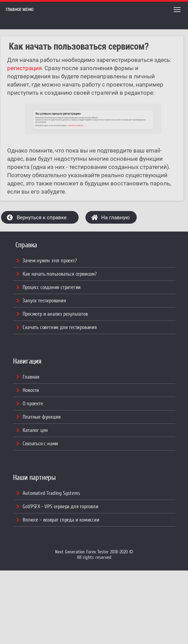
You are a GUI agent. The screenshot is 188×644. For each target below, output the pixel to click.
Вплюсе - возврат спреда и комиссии (61, 520)
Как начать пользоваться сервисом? (59, 274)
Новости (31, 390)
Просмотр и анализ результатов (55, 314)
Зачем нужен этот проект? (50, 261)
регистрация (24, 68)
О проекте (33, 404)
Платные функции (42, 417)
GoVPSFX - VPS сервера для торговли (60, 507)
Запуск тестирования (44, 301)
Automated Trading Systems (51, 493)
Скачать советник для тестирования (59, 327)
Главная (31, 377)
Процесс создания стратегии (52, 287)
